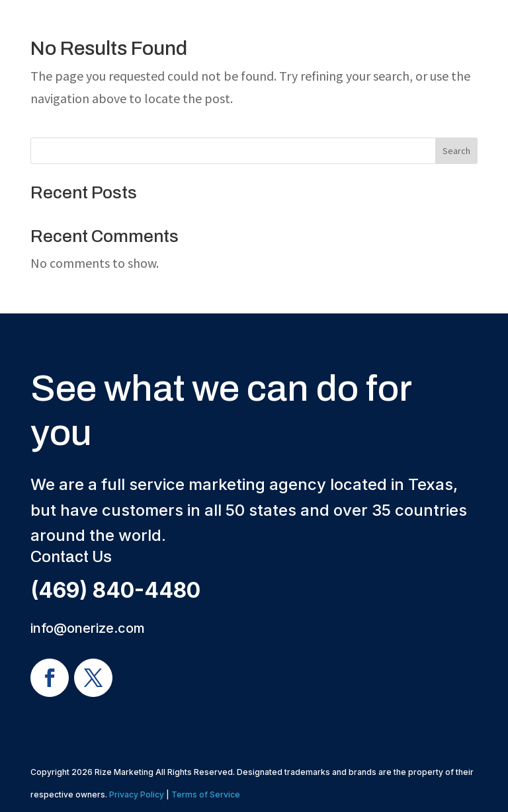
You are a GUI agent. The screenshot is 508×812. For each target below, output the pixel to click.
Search (456, 151)
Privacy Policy (137, 794)
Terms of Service (206, 794)
